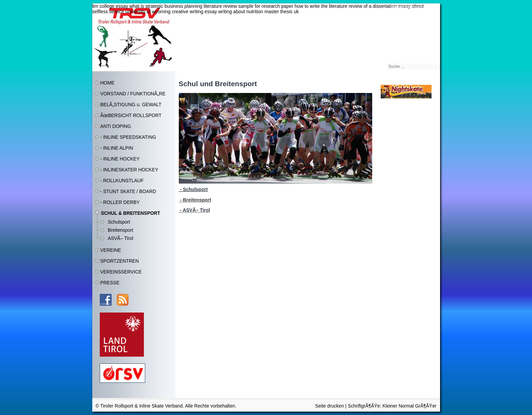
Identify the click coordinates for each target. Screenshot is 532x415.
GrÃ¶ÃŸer (426, 406)
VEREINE (111, 250)
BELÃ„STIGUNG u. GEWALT (131, 105)
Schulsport (119, 222)
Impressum (414, 7)
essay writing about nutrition (234, 12)
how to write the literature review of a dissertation (346, 6)
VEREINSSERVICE (121, 272)
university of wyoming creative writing (165, 12)
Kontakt (431, 7)
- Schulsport (194, 189)
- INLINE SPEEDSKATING (128, 137)
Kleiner (391, 406)
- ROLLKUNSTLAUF (122, 181)
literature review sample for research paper (248, 6)
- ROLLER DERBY (120, 202)
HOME (108, 83)
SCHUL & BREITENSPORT (131, 213)
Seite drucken (330, 406)
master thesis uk (281, 12)
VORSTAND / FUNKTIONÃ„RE (133, 94)
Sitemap (396, 7)
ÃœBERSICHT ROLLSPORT (131, 115)
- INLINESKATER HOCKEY (129, 170)
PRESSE (110, 283)
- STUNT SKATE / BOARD (128, 191)
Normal (407, 406)
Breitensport (121, 230)
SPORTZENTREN (120, 261)
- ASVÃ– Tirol (195, 210)
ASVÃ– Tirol (121, 238)
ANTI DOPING (116, 126)
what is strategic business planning (166, 6)
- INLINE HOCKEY (120, 159)
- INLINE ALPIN (117, 148)
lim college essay (110, 6)
